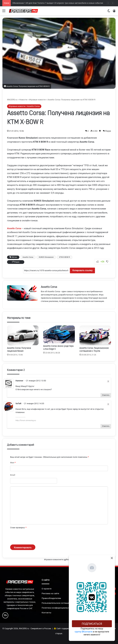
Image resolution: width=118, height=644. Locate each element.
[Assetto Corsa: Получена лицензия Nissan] (23, 335)
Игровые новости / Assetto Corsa (24, 106)
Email (13, 475)
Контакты (46, 613)
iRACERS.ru (12, 100)
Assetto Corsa (28, 257)
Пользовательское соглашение (57, 603)
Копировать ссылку (82, 270)
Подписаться (92, 624)
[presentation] (33, 537)
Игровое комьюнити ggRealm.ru (59, 560)
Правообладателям (51, 598)
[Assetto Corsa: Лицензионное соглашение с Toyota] (95, 335)
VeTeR (18, 403)
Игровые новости (37, 100)
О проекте (47, 589)
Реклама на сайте (50, 593)
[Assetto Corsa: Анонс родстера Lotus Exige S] (59, 334)
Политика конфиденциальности (57, 608)
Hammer (19, 381)
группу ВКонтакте (84, 632)
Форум (108, 131)
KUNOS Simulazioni (46, 257)
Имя (13, 463)
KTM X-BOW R (64, 257)
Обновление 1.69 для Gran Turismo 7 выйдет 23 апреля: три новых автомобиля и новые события (58, 6)
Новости (23, 100)
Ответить (106, 395)
